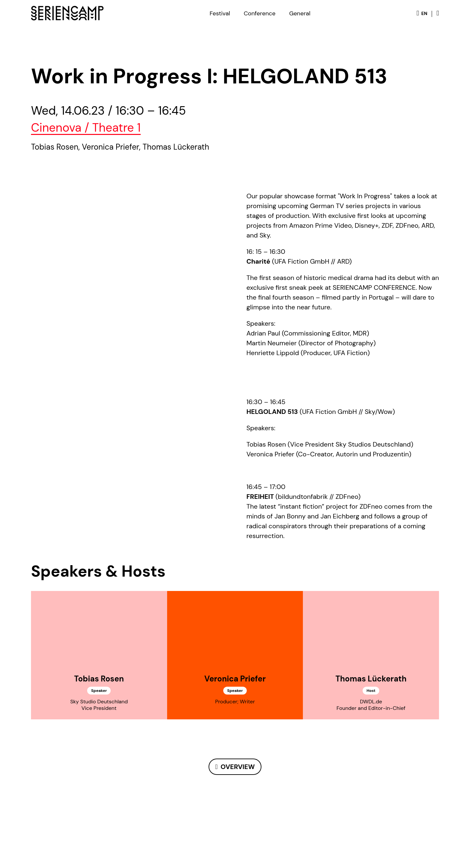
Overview (238, 767)
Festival (220, 13)
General (300, 13)
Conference (260, 13)
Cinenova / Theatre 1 (86, 128)
